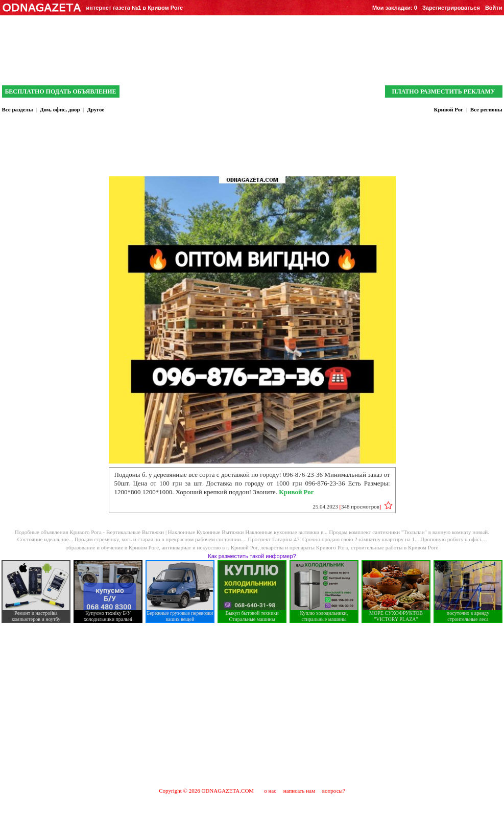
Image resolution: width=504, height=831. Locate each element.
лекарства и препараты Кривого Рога (304, 547)
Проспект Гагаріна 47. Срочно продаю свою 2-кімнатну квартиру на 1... (334, 539)
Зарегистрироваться (451, 8)
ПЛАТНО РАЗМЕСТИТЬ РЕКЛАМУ (443, 91)
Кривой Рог (448, 109)
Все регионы (486, 109)
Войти (494, 8)
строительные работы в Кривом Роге (394, 547)
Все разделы (18, 109)
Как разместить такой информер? (252, 556)
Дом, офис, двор (60, 109)
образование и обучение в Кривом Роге (113, 547)
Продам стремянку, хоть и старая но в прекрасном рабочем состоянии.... (161, 539)
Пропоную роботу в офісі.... (453, 539)
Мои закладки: (395, 8)
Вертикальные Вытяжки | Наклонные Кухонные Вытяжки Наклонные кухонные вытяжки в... (218, 532)
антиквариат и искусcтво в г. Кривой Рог (210, 547)
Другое (95, 109)
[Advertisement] (252, 705)
